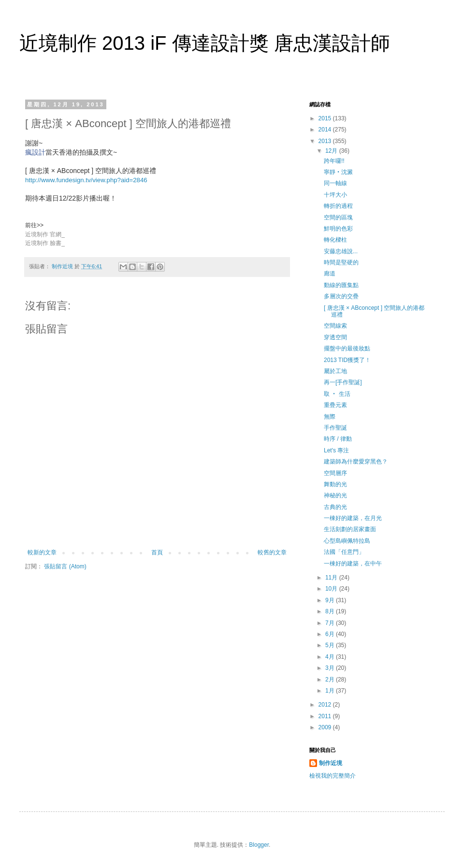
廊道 (330, 274)
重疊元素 (335, 405)
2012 (326, 705)
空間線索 (335, 326)
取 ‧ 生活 (337, 394)
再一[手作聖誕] (343, 382)
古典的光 (335, 507)
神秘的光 (335, 495)
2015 (326, 118)
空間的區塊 (338, 217)
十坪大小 (335, 195)
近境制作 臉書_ (45, 243)
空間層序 (335, 473)
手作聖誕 (335, 428)
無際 (330, 417)
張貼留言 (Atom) (65, 566)
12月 (332, 151)
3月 (331, 668)
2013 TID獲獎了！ (347, 360)
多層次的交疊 (341, 296)
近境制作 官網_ (45, 234)
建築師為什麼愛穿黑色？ (356, 462)
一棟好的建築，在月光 (353, 518)
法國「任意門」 (344, 552)
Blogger (259, 845)
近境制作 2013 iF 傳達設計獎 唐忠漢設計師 (205, 43)
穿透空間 (335, 337)
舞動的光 (335, 484)
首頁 (157, 552)
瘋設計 (35, 152)
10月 (332, 589)
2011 (326, 716)
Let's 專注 (336, 450)
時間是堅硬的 (341, 262)
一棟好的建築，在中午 (353, 564)
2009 (326, 727)
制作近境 (331, 763)
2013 (326, 141)
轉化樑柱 (335, 240)
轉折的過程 (338, 206)
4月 (331, 657)
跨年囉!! (334, 161)
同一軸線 (335, 183)
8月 (331, 611)
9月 (331, 600)
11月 (332, 578)
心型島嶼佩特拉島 (347, 541)
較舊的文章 (272, 552)
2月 (331, 680)
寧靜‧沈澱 (338, 172)
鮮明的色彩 (338, 229)
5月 (331, 645)
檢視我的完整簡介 (333, 776)
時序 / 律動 (338, 439)
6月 (331, 634)
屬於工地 (335, 371)
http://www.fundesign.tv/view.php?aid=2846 (86, 180)
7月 (331, 623)
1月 (331, 691)
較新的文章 (42, 552)
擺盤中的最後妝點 (347, 348)
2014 (326, 130)
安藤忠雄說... (341, 251)
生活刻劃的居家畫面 (350, 529)
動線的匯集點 (341, 285)
